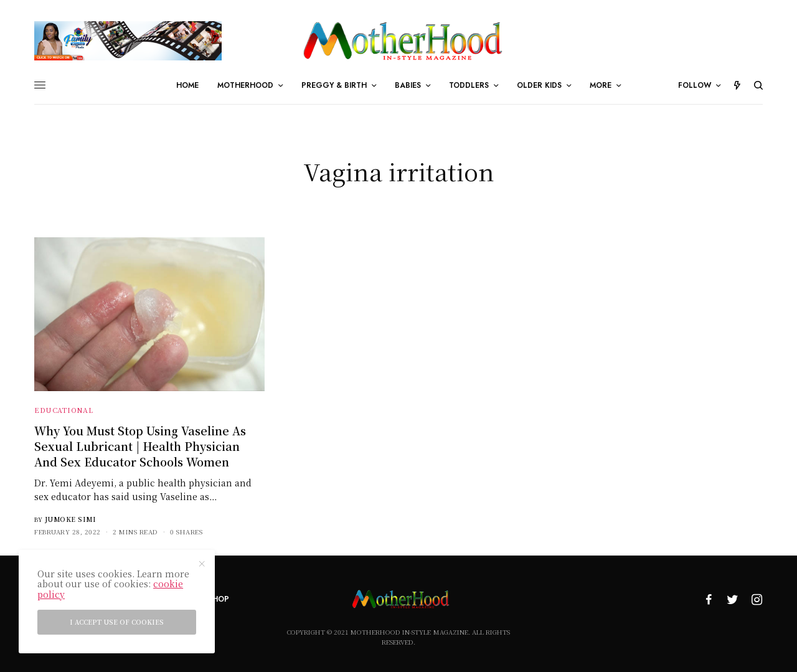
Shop (219, 599)
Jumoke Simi (71, 519)
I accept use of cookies (117, 622)
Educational (64, 410)
